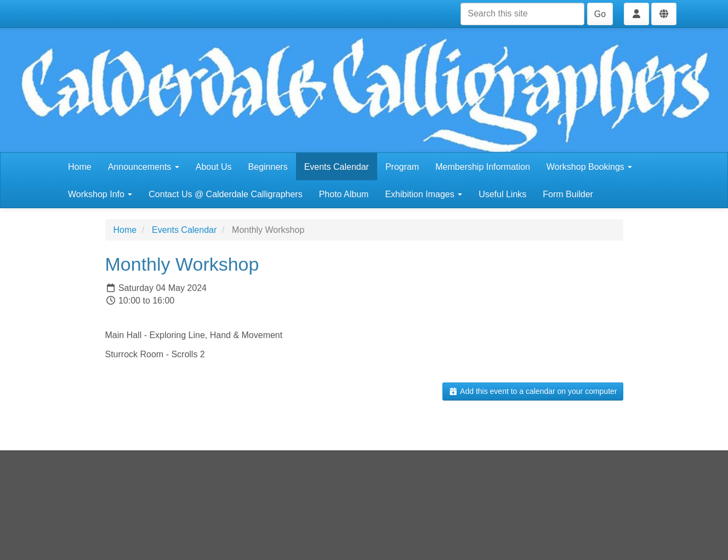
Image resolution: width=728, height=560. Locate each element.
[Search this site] (522, 14)
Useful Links (502, 194)
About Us (214, 167)
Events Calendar (337, 167)
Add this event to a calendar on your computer (533, 391)
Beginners (268, 167)
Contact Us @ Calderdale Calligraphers (225, 194)
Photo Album (344, 194)
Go (600, 14)
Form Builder (568, 194)
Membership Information (483, 167)
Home (80, 167)
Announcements (144, 167)
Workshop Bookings (589, 167)
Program (402, 167)
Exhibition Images (423, 194)
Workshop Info (100, 194)
